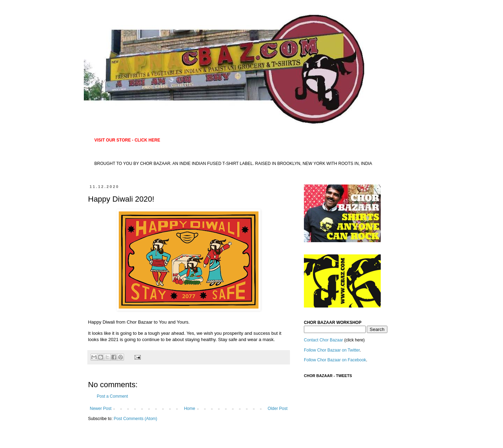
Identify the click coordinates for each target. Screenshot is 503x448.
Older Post (278, 409)
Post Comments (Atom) (135, 419)
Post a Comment (112, 396)
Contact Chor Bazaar (323, 340)
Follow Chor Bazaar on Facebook (335, 360)
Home (190, 409)
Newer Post (101, 409)
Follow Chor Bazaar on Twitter (332, 350)
